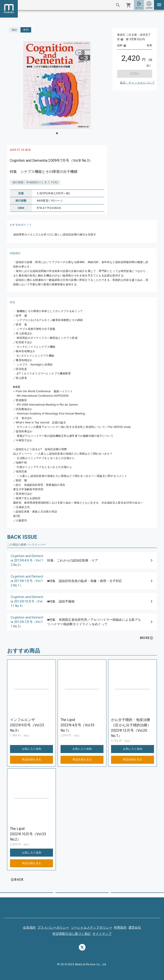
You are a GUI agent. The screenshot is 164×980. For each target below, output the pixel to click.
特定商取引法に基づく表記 (72, 934)
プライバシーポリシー (53, 927)
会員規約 (29, 927)
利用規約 (120, 927)
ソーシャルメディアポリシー (92, 927)
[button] (82, 560)
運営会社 (135, 927)
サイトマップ (102, 934)
